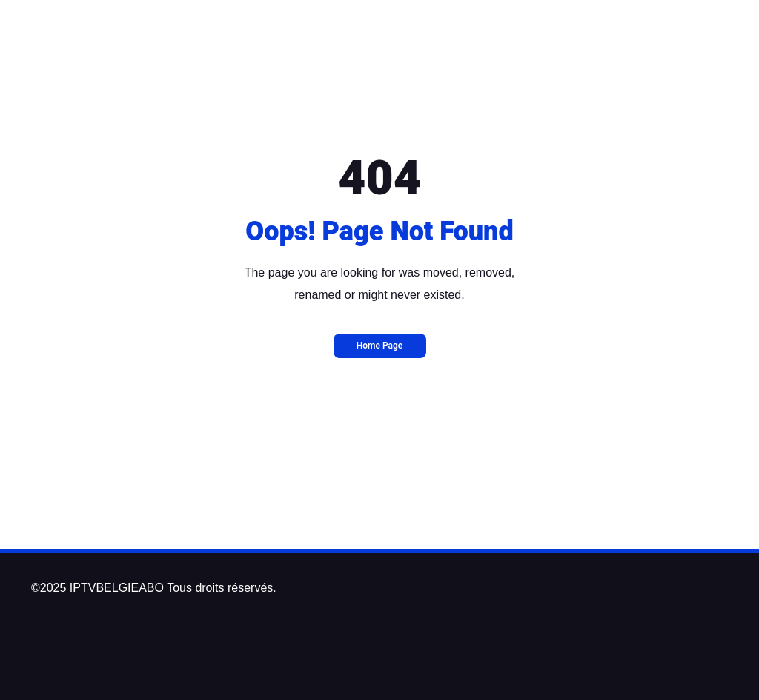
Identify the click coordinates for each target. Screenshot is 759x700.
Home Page (380, 346)
